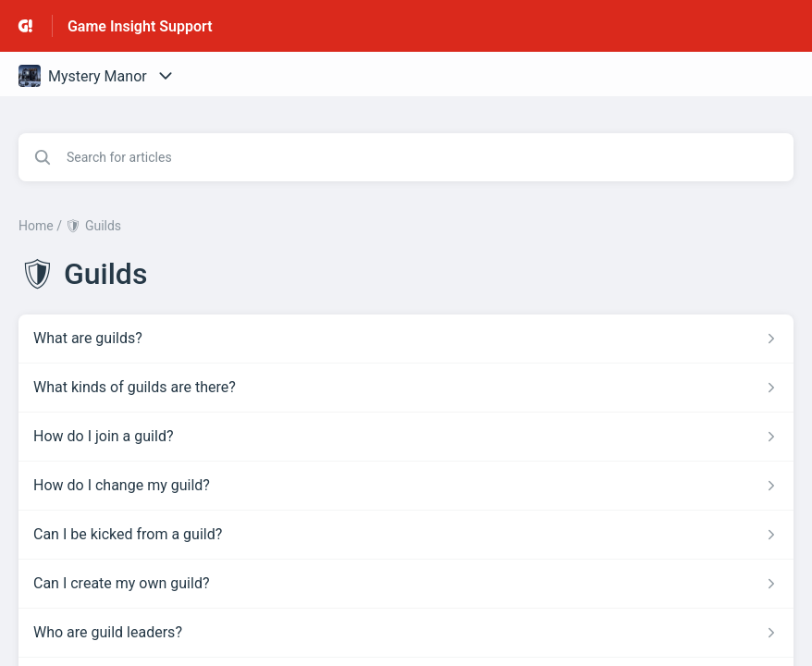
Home (36, 226)
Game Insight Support (140, 26)
